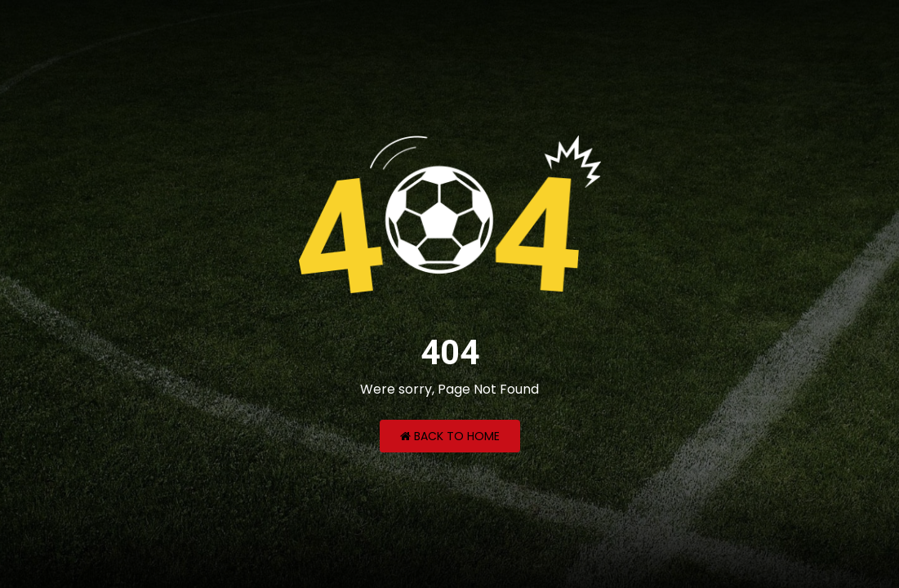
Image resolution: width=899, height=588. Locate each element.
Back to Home (450, 436)
